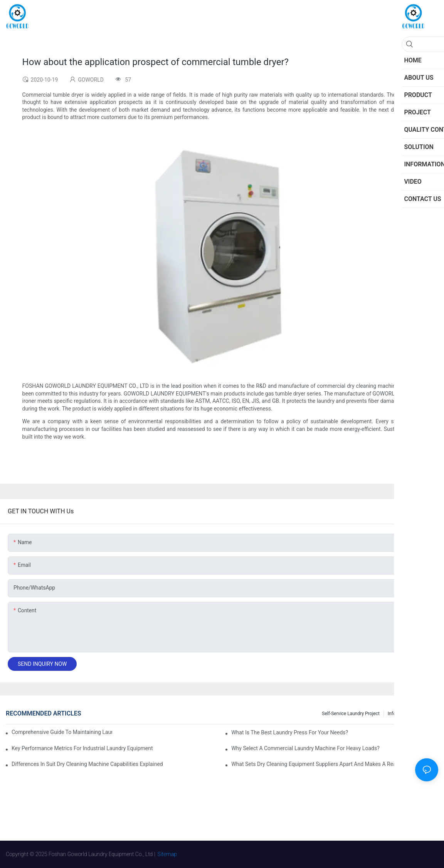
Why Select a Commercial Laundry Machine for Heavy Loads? (305, 748)
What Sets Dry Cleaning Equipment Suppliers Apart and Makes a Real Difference (327, 764)
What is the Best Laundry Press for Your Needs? (290, 732)
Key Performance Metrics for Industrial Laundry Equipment (82, 748)
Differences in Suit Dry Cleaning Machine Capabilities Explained (87, 764)
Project (427, 714)
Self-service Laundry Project (351, 714)
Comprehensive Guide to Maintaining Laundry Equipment (62, 732)
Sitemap (167, 854)
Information (400, 714)
